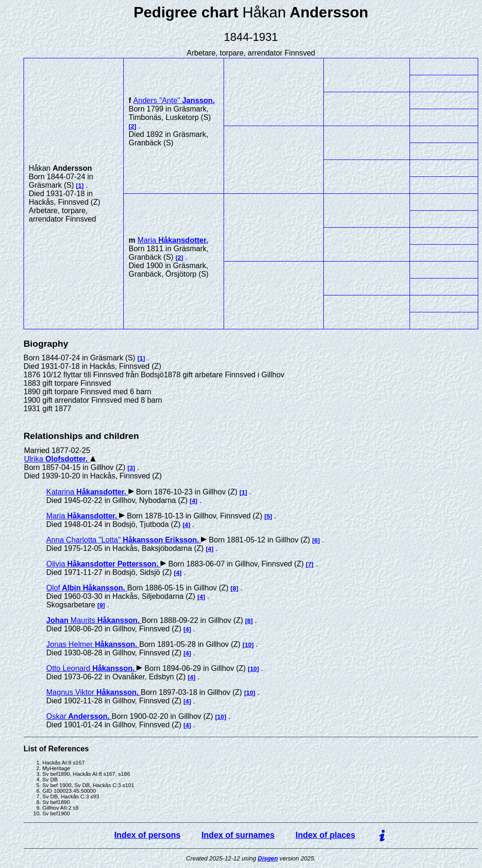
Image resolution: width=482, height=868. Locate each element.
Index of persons (148, 835)
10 (248, 645)
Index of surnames (238, 835)
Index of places (325, 835)
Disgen (268, 858)
